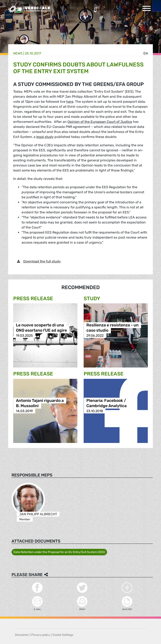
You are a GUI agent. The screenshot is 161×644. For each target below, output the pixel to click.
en (146, 53)
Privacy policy (41, 635)
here (70, 102)
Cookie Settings (63, 635)
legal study (45, 137)
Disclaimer (22, 635)
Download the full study (42, 261)
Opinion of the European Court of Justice (100, 122)
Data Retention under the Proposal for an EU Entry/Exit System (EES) (59, 552)
